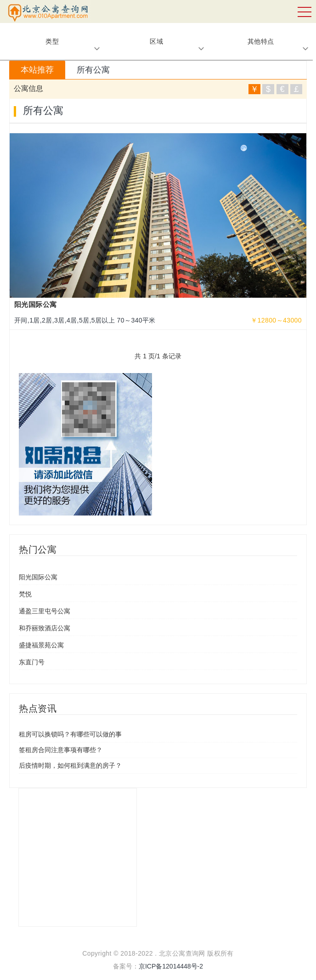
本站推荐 (37, 70)
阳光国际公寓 (38, 577)
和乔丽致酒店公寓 (45, 628)
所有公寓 (93, 70)
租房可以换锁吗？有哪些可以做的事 (70, 734)
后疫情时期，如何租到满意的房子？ (70, 765)
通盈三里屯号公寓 (45, 611)
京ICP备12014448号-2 (171, 966)
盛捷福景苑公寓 (41, 645)
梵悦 (25, 594)
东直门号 (32, 662)
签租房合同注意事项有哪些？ (61, 750)
